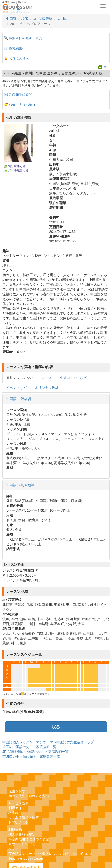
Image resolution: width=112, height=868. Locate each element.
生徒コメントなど (73, 378)
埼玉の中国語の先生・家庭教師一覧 (29, 747)
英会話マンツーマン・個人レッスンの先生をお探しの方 (51, 854)
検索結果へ (17, 48)
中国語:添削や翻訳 (20, 485)
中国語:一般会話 (19, 399)
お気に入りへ (19, 58)
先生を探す (17, 791)
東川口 (63, 19)
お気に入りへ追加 (22, 105)
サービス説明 (19, 803)
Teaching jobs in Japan (26, 858)
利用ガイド (17, 808)
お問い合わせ (19, 822)
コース (47, 378)
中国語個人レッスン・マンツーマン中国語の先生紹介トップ (48, 742)
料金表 (14, 813)
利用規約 (15, 830)
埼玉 (25, 19)
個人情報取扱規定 (22, 834)
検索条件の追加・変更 (26, 38)
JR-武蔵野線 (43, 19)
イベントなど (16, 388)
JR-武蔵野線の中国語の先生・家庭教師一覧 (35, 752)
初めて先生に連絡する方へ (29, 796)
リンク (14, 849)
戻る (106, 67)
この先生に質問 (21, 94)
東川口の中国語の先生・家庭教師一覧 (31, 756)
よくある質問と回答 (24, 818)
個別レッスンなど (20, 378)
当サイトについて (22, 844)
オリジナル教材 (47, 388)
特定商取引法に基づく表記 (29, 839)
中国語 (11, 19)
